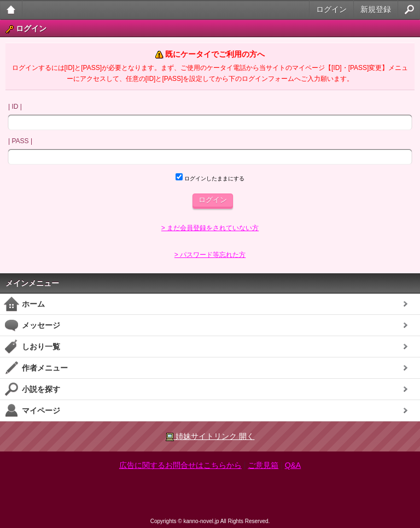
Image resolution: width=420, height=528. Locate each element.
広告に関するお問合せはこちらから (180, 465)
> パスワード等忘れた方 (210, 255)
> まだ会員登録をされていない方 (210, 228)
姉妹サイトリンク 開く (210, 436)
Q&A (293, 465)
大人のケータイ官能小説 (11, 10)
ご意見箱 (263, 465)
